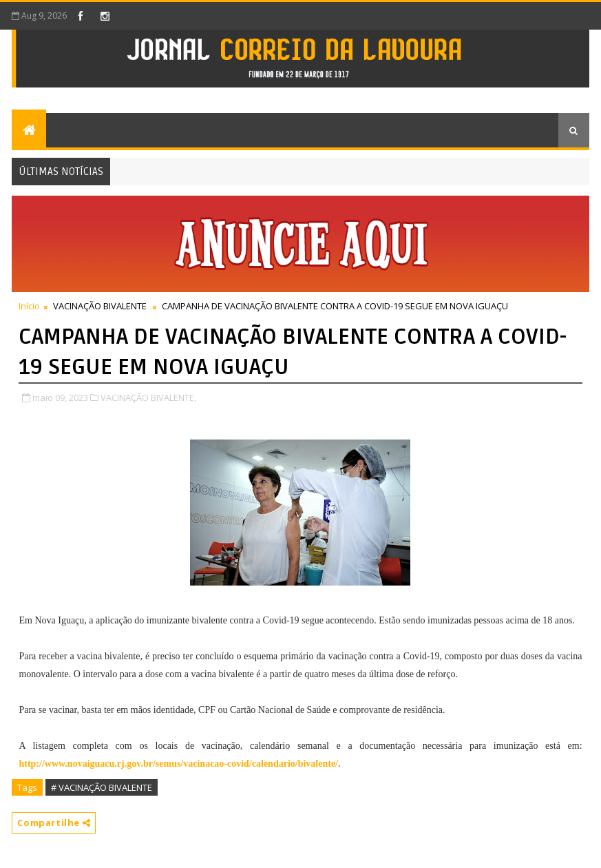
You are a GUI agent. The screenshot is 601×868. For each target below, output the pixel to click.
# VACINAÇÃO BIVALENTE (102, 787)
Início (29, 306)
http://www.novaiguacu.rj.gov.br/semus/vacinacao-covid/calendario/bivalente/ (178, 764)
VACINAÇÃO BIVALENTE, (148, 397)
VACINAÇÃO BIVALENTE (100, 306)
